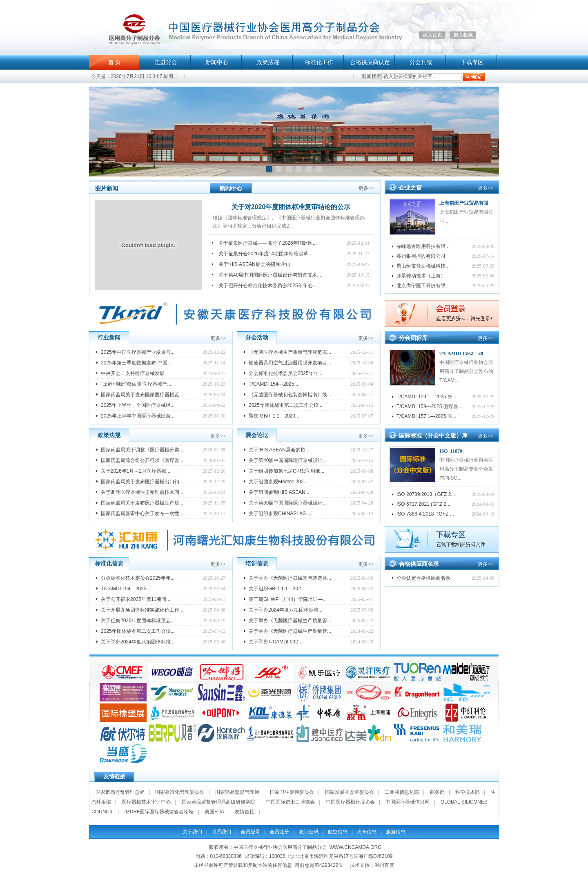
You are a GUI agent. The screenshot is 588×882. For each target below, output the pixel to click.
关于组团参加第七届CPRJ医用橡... (286, 471)
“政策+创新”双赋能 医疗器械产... (136, 384)
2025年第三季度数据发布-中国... (136, 363)
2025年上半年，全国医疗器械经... (138, 405)
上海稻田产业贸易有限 (464, 203)
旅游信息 (396, 832)
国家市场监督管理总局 (120, 792)
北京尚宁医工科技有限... (423, 286)
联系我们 (221, 832)
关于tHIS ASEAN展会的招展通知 (254, 264)
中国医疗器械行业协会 (350, 802)
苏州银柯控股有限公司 (421, 256)
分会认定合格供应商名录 (423, 578)
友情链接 (245, 812)
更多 (366, 188)
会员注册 (279, 832)
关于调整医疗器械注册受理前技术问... (142, 492)
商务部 (437, 792)
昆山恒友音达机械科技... (423, 266)
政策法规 (268, 62)
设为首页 (432, 35)
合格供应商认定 (370, 62)
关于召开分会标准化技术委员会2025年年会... (268, 286)
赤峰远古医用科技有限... (423, 246)
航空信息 (338, 832)
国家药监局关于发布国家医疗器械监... (142, 395)
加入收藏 (463, 35)
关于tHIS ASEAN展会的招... (279, 450)
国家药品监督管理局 (237, 792)
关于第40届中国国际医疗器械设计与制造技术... (270, 275)
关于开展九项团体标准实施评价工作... (142, 610)
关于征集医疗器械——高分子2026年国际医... (268, 243)
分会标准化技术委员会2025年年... (286, 373)
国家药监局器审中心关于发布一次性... (142, 514)
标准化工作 (319, 62)
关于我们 (192, 832)
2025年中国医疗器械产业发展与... (138, 352)
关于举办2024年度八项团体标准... (138, 642)
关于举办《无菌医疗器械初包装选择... (290, 578)
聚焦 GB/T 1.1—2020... (274, 416)
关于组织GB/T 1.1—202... (277, 589)
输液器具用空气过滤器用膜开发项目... (290, 363)
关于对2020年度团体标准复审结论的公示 (291, 207)
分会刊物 (421, 62)
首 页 (115, 62)
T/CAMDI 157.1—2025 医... (427, 416)
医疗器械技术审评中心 (146, 802)
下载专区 (472, 62)
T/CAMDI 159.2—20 (461, 353)
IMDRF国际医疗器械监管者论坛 (159, 812)
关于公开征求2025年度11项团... (136, 599)
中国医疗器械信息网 (408, 802)
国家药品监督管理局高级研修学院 (218, 802)
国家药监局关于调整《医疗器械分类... (142, 450)
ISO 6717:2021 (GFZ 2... (423, 504)
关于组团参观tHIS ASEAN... (279, 492)
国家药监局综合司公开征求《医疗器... (142, 460)
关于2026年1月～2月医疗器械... (136, 471)
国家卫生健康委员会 (292, 792)
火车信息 (367, 832)
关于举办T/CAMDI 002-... (276, 642)
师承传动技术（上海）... (423, 276)
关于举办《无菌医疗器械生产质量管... (290, 621)
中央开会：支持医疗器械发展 (133, 373)
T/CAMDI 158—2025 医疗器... (429, 406)
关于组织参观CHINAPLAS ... (280, 514)
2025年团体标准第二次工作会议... (286, 405)
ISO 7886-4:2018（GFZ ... (425, 514)
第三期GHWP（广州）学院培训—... (288, 599)
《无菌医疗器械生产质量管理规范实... (290, 352)
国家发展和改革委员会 (350, 792)
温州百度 (384, 865)
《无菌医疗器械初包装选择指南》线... (290, 395)
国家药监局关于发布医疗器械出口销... (142, 482)
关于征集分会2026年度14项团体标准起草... (265, 254)
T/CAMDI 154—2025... (273, 384)
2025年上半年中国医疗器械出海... (138, 416)
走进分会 (166, 62)
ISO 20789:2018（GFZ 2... (426, 494)
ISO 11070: (452, 451)
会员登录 (250, 832)
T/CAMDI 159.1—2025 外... (427, 397)
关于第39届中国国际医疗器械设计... (288, 503)
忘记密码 (309, 832)
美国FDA (214, 812)
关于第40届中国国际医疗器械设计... (288, 460)
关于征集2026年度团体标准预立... (138, 621)
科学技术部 (468, 792)
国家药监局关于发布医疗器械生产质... (142, 503)
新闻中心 (217, 62)
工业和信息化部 (402, 792)
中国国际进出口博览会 (290, 802)
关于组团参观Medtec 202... (278, 482)
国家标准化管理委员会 (180, 792)
